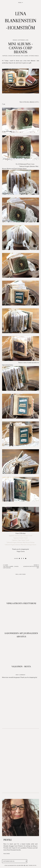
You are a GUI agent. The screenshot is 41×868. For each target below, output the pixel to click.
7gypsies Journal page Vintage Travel (21, 536)
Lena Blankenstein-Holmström (21, 21)
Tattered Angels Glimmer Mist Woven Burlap (21, 543)
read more (7, 854)
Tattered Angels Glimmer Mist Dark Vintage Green (20, 545)
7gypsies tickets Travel (21, 538)
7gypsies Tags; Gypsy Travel (20, 540)
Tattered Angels (34, 56)
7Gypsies (5, 56)
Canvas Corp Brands (14, 56)
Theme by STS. (33, 865)
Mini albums (24, 56)
